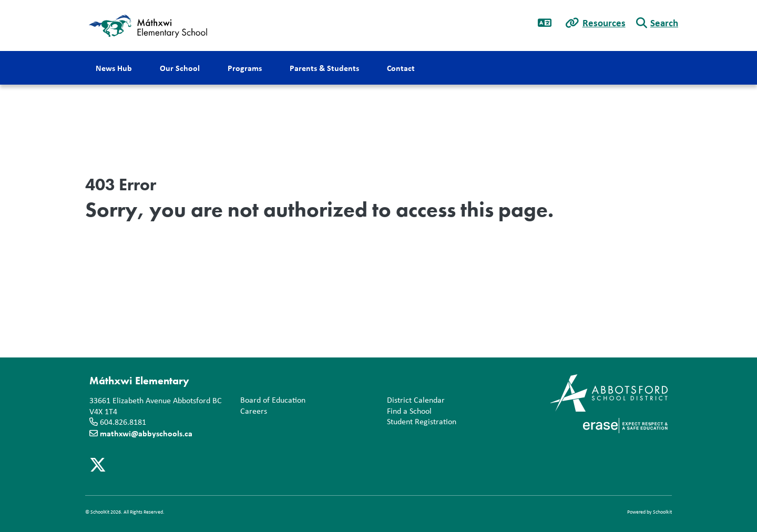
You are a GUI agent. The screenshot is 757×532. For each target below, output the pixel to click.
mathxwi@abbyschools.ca (146, 433)
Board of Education (271, 400)
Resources (604, 23)
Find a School (407, 411)
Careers (252, 411)
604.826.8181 (123, 422)
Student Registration (420, 422)
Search (664, 23)
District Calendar (414, 400)
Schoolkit (662, 512)
